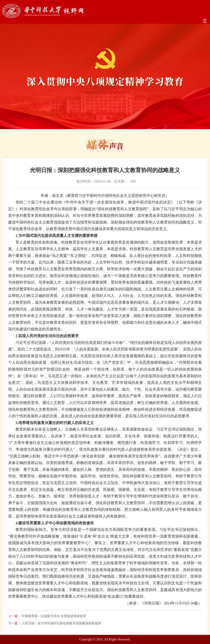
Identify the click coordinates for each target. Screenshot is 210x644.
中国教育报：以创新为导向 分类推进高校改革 (54, 616)
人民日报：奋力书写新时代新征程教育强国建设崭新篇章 (61, 623)
